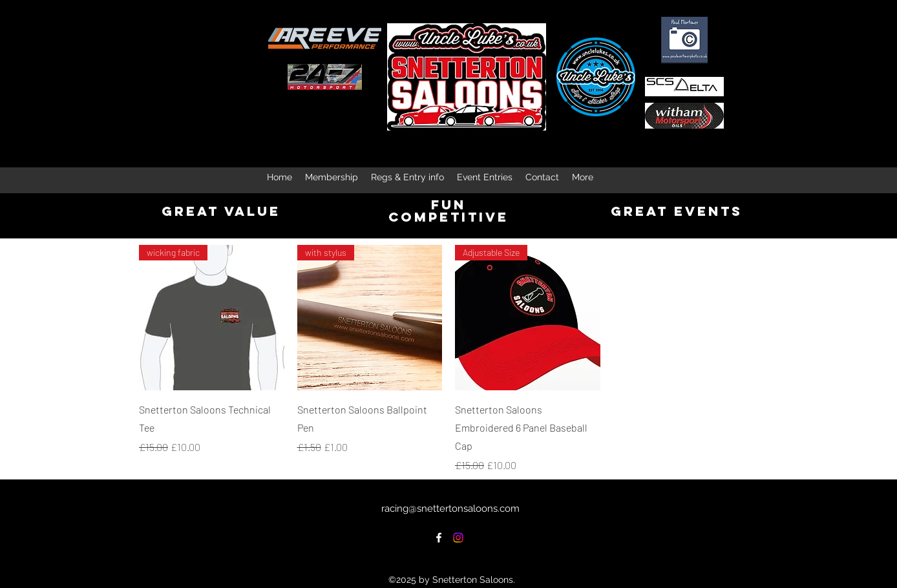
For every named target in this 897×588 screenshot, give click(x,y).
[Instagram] (458, 538)
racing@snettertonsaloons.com (450, 509)
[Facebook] (439, 538)
